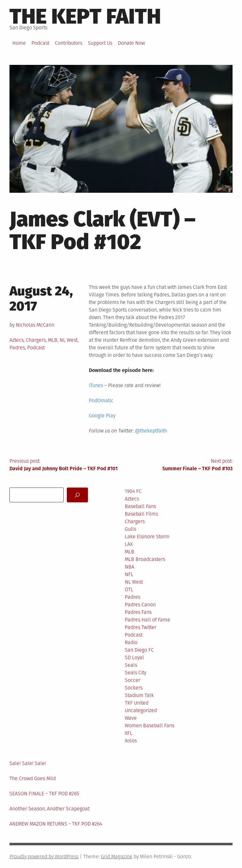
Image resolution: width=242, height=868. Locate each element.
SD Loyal (134, 657)
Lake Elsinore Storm (147, 537)
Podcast (40, 43)
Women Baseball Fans (150, 725)
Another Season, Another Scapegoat (49, 809)
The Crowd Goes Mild (33, 778)
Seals (131, 665)
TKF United (137, 703)
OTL (129, 589)
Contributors (69, 43)
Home (19, 43)
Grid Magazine (117, 857)
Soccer (133, 680)
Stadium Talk (139, 695)
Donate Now (131, 43)
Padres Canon (140, 605)
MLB (53, 340)
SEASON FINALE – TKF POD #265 (44, 794)
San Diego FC (139, 650)
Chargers (36, 340)
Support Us (100, 43)
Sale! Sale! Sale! (28, 763)
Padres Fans (138, 612)
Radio (131, 642)
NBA (130, 567)
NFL (129, 574)
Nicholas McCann (35, 325)
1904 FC (133, 491)
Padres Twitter (141, 627)
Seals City (135, 673)
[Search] (77, 495)
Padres (17, 348)
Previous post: (65, 465)
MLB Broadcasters (145, 559)
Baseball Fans (140, 506)
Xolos (131, 741)
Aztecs (17, 340)
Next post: (177, 465)
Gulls (130, 529)
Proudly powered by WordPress (44, 857)
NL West (69, 340)
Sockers (134, 688)
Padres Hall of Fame (147, 620)
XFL (129, 733)
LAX (129, 544)
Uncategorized (141, 710)
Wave (131, 718)
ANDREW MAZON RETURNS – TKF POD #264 (56, 824)
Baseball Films (141, 514)
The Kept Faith (85, 16)
